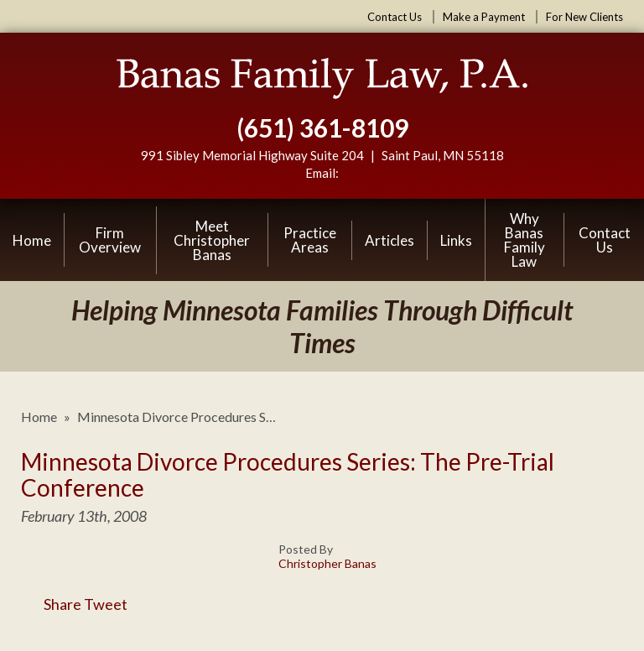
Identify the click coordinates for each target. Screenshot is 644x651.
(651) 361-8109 (322, 128)
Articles (390, 240)
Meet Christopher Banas (212, 240)
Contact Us (395, 17)
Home (32, 240)
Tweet (106, 604)
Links (456, 240)
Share (51, 604)
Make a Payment (484, 17)
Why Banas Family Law (525, 240)
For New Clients (584, 17)
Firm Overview (110, 240)
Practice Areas (310, 240)
